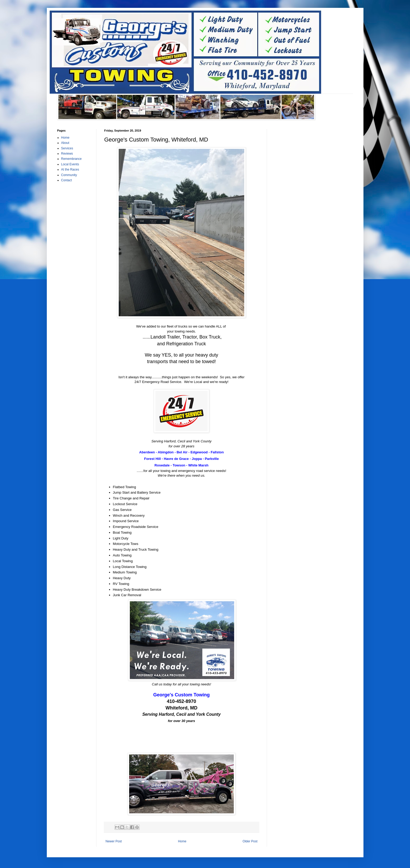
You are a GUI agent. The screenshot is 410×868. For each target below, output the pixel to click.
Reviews (67, 154)
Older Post (250, 841)
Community (69, 175)
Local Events (70, 164)
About (65, 143)
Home (182, 841)
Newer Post (114, 841)
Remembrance (72, 159)
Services (67, 148)
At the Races (70, 170)
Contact (67, 180)
